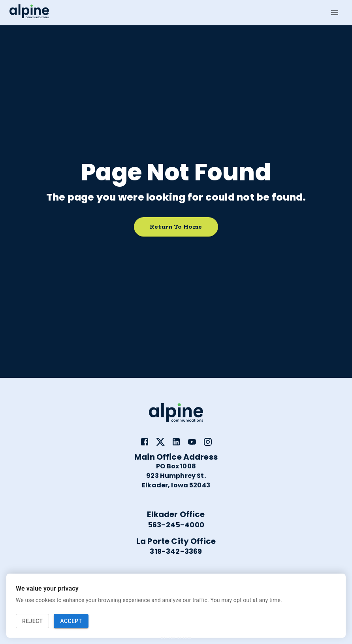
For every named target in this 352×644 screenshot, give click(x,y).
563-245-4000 (176, 525)
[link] (145, 442)
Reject (32, 621)
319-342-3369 (176, 551)
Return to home (176, 227)
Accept (71, 621)
